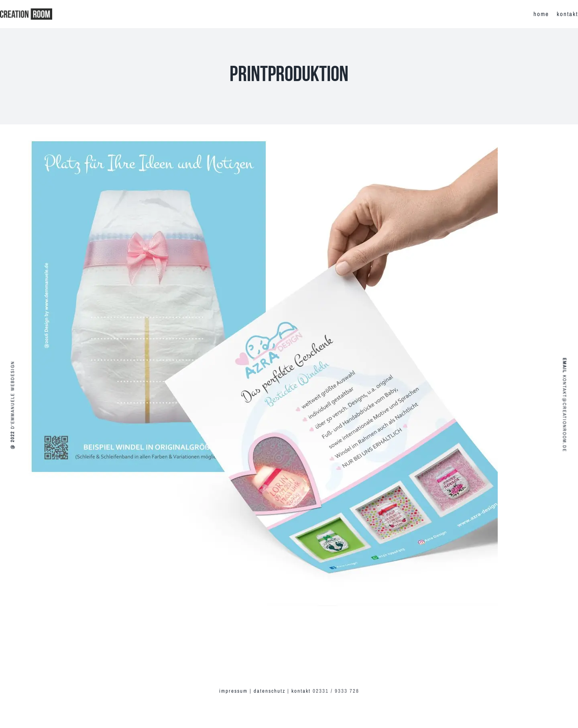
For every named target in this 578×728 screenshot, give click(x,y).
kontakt (302, 691)
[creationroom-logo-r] (26, 11)
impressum (233, 691)
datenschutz (270, 691)
